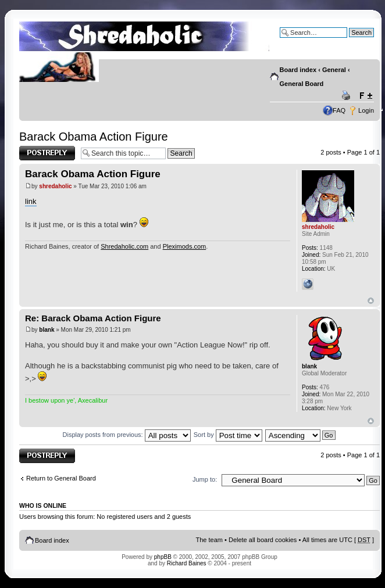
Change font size (366, 96)
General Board (302, 84)
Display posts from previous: (127, 435)
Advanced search (349, 41)
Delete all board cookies (263, 540)
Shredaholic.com (124, 246)
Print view (348, 96)
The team (209, 540)
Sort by (228, 435)
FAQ (339, 110)
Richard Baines (187, 563)
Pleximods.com (185, 246)
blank (47, 330)
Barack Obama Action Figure (94, 137)
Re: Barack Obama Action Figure (93, 318)
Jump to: (205, 479)
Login (366, 110)
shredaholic (55, 186)
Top (371, 301)
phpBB (163, 557)
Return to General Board (61, 478)
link (31, 201)
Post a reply (47, 153)
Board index (298, 70)
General (334, 70)
